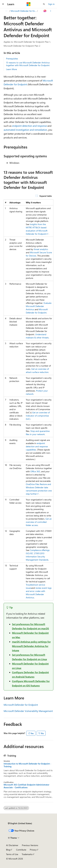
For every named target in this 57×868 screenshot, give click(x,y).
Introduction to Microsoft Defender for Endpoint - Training (27, 765)
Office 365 (35, 471)
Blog (8, 850)
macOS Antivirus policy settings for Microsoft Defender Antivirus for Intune (31, 646)
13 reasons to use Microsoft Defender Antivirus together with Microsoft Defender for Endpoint (28, 64)
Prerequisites (12, 59)
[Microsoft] (29, 4)
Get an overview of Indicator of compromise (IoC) (38, 416)
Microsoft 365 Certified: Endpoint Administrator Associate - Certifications (26, 786)
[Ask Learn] (45, 11)
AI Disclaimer (12, 845)
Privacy (33, 850)
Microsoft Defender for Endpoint (24, 11)
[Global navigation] (3, 4)
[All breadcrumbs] (6, 11)
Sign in (51, 4)
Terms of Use (12, 854)
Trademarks (27, 854)
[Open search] (44, 4)
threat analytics (41, 249)
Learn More (11, 69)
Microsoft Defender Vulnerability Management (28, 711)
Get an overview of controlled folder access (39, 522)
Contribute (21, 850)
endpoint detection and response (29, 126)
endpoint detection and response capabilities (37, 446)
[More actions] (51, 11)
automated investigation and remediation (25, 130)
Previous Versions (30, 845)
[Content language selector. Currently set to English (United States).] (20, 823)
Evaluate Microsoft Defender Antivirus (39, 306)
